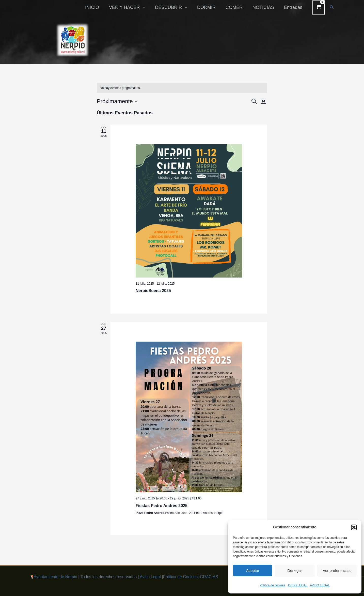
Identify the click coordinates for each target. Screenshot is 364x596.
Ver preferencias (337, 570)
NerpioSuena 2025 (153, 291)
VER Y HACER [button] (131, 7)
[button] (354, 527)
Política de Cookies (180, 577)
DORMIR (209, 7)
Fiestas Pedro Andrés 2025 (162, 506)
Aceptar (253, 570)
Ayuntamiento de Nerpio (56, 577)
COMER (236, 7)
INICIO (97, 7)
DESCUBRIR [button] (175, 7)
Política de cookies (272, 585)
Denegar (295, 570)
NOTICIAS (264, 7)
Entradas (293, 7)
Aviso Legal (150, 577)
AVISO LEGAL (297, 585)
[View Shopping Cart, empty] (319, 7)
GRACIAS (209, 577)
